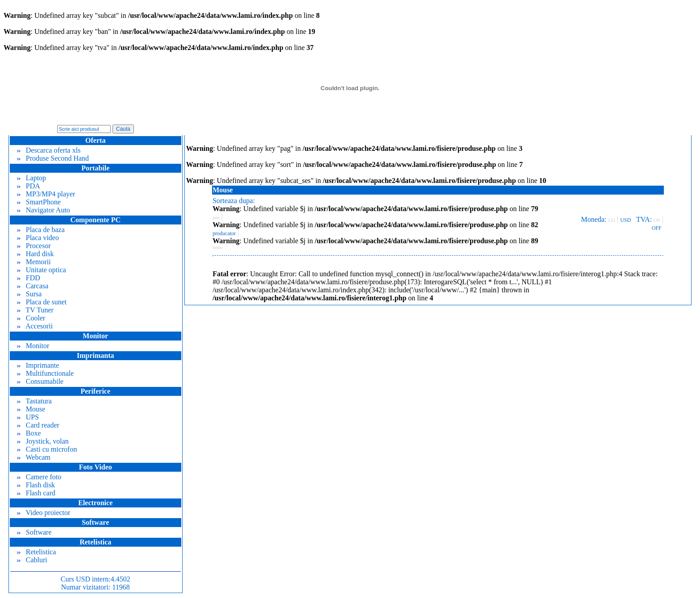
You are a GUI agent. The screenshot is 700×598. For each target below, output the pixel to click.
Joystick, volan (43, 441)
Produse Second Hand (53, 158)
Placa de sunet (42, 302)
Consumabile (40, 381)
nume (217, 247)
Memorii (34, 262)
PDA (29, 186)
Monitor (33, 346)
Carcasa (33, 286)
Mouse (31, 409)
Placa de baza (41, 230)
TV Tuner (35, 310)
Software (34, 532)
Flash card (36, 493)
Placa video (38, 238)
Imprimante (38, 365)
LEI (612, 220)
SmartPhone (39, 202)
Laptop (31, 178)
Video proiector (44, 513)
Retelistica (37, 552)
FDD (29, 278)
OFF (657, 228)
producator (224, 233)
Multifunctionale (46, 373)
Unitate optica (42, 270)
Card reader (38, 425)
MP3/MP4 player (46, 194)
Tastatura (34, 401)
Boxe (29, 433)
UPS (28, 417)
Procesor (34, 246)
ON (657, 220)
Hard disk (35, 254)
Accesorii (35, 326)
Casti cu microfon (47, 449)
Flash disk (36, 485)
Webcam (34, 457)
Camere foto (39, 477)
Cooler (31, 318)
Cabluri (32, 560)
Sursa (29, 294)
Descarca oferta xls (49, 150)
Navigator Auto (44, 210)
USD (625, 220)
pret (216, 218)
